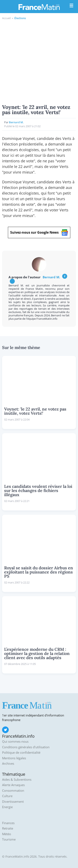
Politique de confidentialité (21, 753)
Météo (7, 834)
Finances (8, 823)
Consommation (13, 791)
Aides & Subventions (17, 780)
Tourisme (9, 839)
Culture (7, 796)
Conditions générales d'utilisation (26, 747)
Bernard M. (16, 122)
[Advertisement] (39, 61)
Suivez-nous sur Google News (39, 232)
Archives (8, 764)
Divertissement (13, 802)
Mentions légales (14, 758)
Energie (7, 807)
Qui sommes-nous (15, 742)
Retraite (8, 828)
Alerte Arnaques (13, 785)
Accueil (6, 18)
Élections (20, 18)
